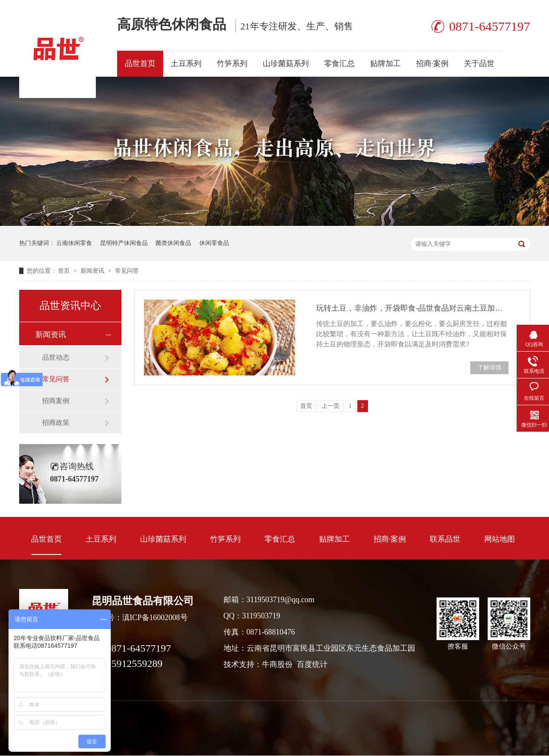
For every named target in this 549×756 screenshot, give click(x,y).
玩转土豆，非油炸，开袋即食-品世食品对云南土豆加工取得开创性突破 (412, 308)
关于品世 (479, 63)
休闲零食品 (214, 243)
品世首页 (140, 63)
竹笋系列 (232, 63)
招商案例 (56, 401)
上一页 (331, 406)
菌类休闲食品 (173, 243)
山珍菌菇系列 (286, 63)
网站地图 (500, 539)
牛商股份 (277, 664)
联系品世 (445, 539)
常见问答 (127, 271)
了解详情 (489, 368)
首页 (65, 271)
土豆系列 (186, 63)
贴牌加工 (385, 63)
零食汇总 (339, 63)
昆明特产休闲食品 (124, 243)
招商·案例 (433, 63)
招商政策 (56, 423)
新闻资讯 (93, 271)
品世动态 (56, 357)
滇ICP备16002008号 (155, 617)
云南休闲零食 (74, 243)
